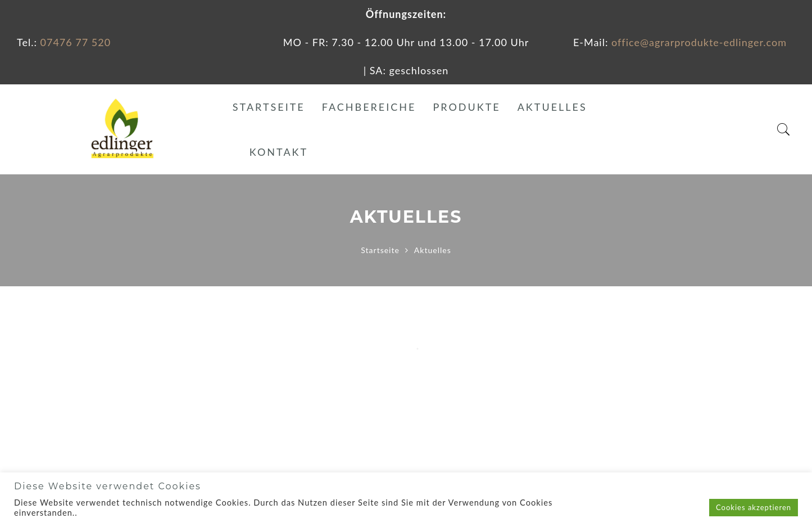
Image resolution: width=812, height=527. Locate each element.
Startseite (269, 107)
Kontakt (279, 152)
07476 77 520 (76, 42)
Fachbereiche (369, 107)
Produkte (466, 107)
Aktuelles (552, 107)
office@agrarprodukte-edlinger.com (699, 42)
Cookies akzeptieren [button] (754, 507)
